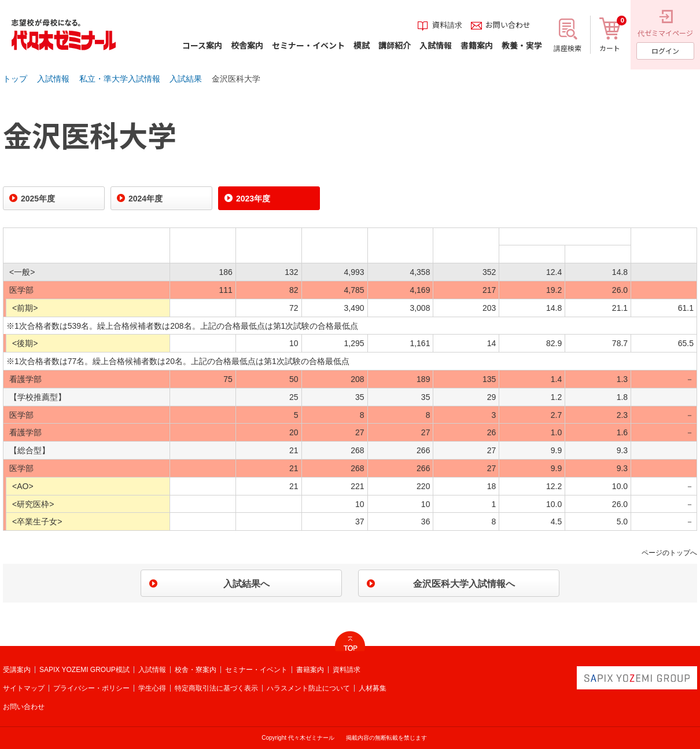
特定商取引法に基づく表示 (216, 688)
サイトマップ (24, 688)
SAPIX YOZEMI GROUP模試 (84, 670)
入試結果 (186, 79)
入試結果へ (246, 584)
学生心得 (152, 688)
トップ (15, 79)
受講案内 (17, 670)
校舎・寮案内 (196, 670)
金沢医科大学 (236, 79)
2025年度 (38, 199)
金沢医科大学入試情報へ (464, 584)
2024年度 (145, 199)
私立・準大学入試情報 (120, 79)
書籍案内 (310, 670)
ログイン (665, 51)
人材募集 (373, 688)
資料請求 (347, 670)
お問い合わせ (24, 707)
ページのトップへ (669, 553)
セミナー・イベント (256, 670)
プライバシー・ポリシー (91, 688)
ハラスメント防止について (308, 688)
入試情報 (53, 79)
